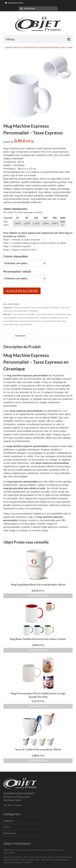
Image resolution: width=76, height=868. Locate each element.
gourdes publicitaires (50, 850)
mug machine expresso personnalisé (51, 314)
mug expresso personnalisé (24, 314)
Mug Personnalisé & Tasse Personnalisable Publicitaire (46, 47)
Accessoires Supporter (22, 862)
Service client (10, 833)
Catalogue (8, 821)
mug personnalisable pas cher (51, 318)
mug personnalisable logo (28, 318)
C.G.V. (6, 827)
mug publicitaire (26, 324)
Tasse (38, 860)
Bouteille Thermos (48, 857)
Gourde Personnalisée (12, 857)
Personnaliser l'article (17, 272)
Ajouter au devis (22, 291)
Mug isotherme (47, 860)
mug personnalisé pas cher (30, 321)
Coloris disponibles (16, 256)
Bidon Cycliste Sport (31, 857)
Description (20, 336)
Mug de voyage (27, 860)
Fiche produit (38, 596)
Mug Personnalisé (12, 860)
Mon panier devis (15, 3)
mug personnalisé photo (52, 321)
